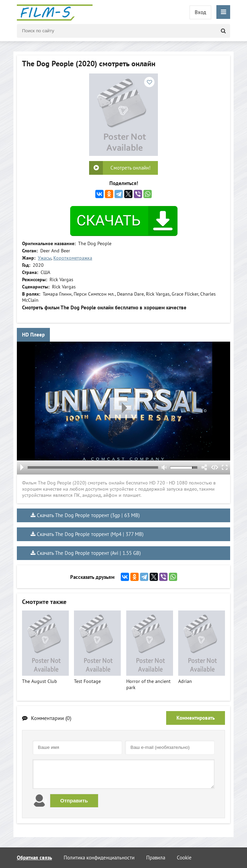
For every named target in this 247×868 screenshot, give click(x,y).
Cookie (184, 858)
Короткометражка (73, 258)
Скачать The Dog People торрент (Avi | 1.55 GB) (89, 553)
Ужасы (45, 258)
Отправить (74, 801)
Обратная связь (34, 858)
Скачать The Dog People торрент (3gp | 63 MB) (88, 515)
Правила (156, 858)
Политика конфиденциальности (99, 858)
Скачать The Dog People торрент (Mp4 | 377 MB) (90, 534)
